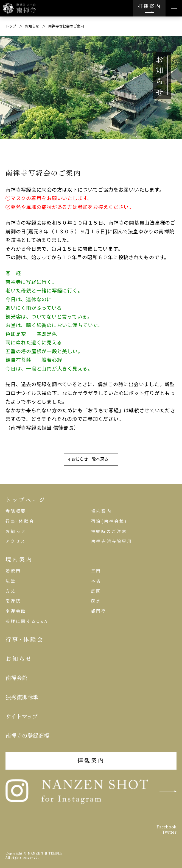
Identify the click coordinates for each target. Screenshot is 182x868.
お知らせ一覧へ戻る (90, 459)
